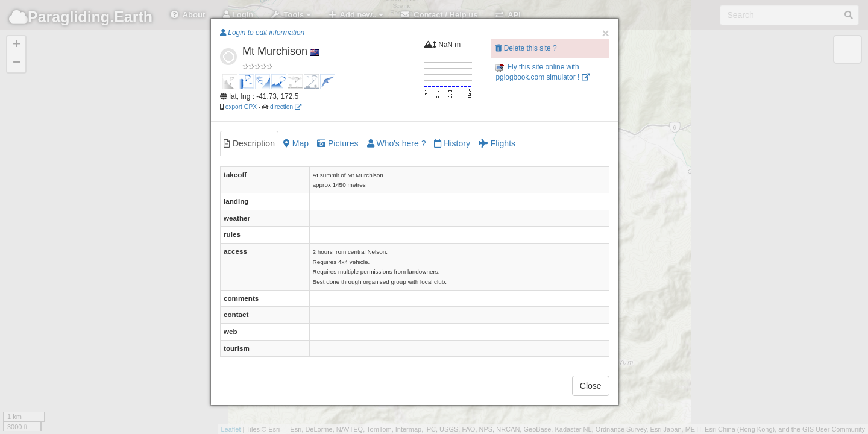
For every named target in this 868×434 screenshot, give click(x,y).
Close (591, 386)
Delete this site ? (526, 48)
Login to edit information (262, 33)
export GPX (241, 107)
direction (286, 107)
